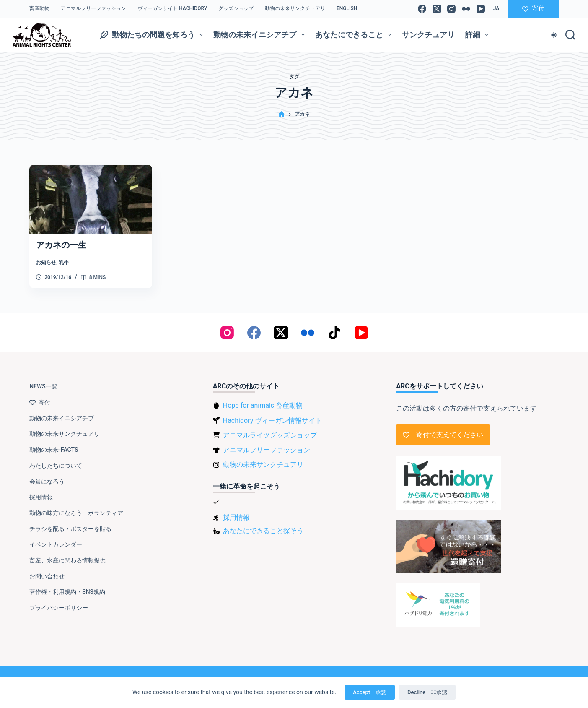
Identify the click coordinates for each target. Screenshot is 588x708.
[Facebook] (422, 9)
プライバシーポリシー (59, 608)
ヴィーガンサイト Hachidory (172, 8)
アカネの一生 (61, 245)
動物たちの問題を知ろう (153, 35)
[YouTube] (481, 9)
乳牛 (64, 263)
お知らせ (46, 263)
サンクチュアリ (428, 35)
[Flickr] (466, 9)
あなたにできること (355, 35)
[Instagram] (451, 9)
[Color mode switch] (554, 35)
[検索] (570, 35)
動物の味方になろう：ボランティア (76, 513)
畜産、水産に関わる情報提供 (67, 560)
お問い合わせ (47, 576)
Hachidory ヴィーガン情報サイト (272, 420)
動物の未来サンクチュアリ (295, 8)
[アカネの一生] (91, 199)
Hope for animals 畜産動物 (263, 405)
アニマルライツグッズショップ (270, 435)
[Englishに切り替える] (347, 9)
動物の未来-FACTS (54, 450)
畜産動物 (39, 8)
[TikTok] (334, 333)
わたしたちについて (56, 466)
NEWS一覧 (43, 386)
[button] (496, 9)
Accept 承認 (370, 692)
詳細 (479, 35)
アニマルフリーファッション (93, 8)
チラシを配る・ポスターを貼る (70, 529)
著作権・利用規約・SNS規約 (67, 592)
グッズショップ (236, 8)
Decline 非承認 (427, 692)
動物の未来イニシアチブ (261, 35)
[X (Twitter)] (437, 9)
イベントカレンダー (56, 544)
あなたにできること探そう (263, 531)
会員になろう (47, 482)
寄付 (533, 8)
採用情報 (41, 497)
